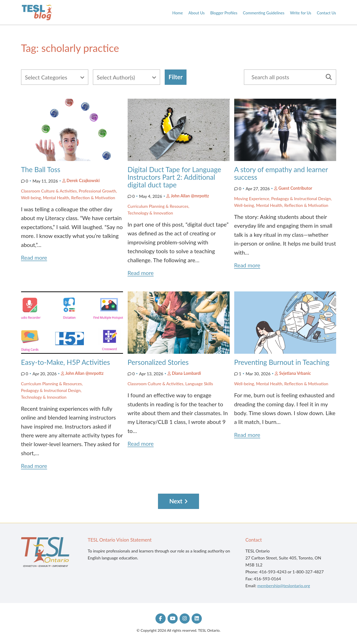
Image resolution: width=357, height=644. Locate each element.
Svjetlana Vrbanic (295, 373)
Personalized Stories (159, 362)
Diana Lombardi (186, 373)
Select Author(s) (116, 77)
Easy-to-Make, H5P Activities (66, 362)
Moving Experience (252, 199)
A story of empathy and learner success (281, 173)
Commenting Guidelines (264, 13)
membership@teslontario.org (284, 586)
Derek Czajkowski (83, 180)
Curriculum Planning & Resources (158, 206)
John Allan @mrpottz (190, 196)
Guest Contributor (295, 188)
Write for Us (301, 13)
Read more (34, 257)
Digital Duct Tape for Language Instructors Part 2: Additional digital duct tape (174, 177)
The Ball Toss (41, 169)
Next (176, 501)
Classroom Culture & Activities (49, 191)
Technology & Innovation (150, 213)
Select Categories (46, 77)
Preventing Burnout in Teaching (282, 362)
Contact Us (327, 13)
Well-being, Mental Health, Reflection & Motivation (68, 198)
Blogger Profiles (224, 13)
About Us (196, 13)
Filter (176, 77)
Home (178, 13)
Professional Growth (97, 191)
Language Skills (199, 384)
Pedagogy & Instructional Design (301, 199)
